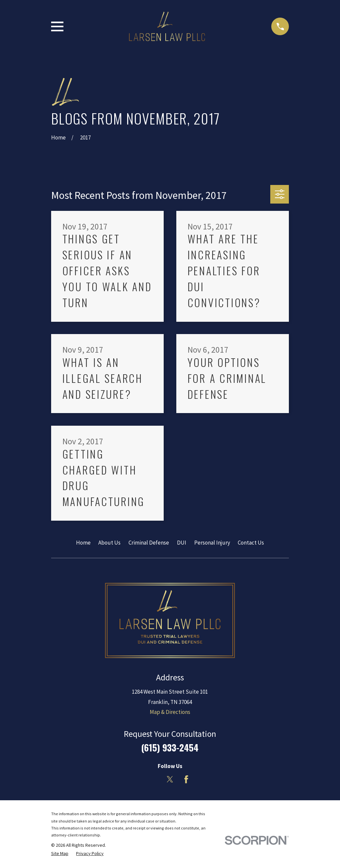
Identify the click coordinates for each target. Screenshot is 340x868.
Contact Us (251, 543)
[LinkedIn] (154, 779)
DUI (182, 543)
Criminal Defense (149, 543)
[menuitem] (60, 854)
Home (83, 543)
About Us (109, 543)
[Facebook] (186, 779)
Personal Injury (212, 543)
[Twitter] (170, 779)
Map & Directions (170, 712)
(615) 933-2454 (170, 747)
